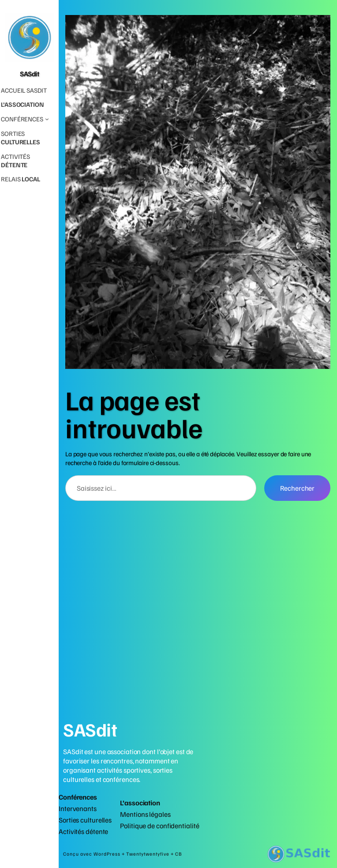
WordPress (108, 854)
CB (179, 854)
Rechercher (297, 488)
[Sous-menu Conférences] (25, 119)
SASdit (29, 73)
